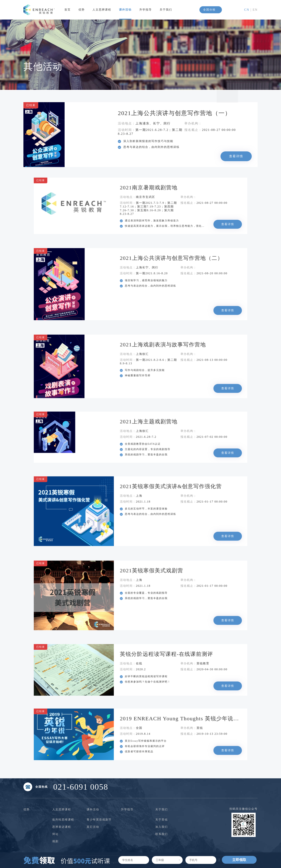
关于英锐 (162, 820)
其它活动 (93, 827)
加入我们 (162, 827)
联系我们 (162, 834)
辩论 (55, 834)
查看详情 (234, 156)
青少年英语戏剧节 (99, 820)
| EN (253, 10)
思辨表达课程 (62, 827)
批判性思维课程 (63, 820)
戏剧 (55, 841)
